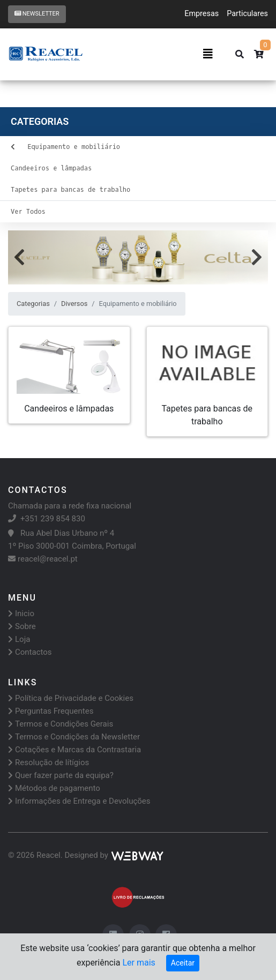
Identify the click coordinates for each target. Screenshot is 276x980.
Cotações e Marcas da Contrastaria (74, 750)
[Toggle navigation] (208, 54)
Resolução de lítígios (49, 762)
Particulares (247, 14)
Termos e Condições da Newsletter (74, 737)
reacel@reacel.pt (43, 559)
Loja (19, 639)
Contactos (30, 652)
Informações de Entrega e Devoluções (79, 801)
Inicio (21, 614)
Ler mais (139, 963)
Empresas (202, 14)
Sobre (22, 626)
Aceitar (183, 963)
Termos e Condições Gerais (61, 724)
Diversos (74, 304)
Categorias (33, 304)
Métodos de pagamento (54, 788)
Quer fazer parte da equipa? (61, 775)
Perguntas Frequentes (51, 711)
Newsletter (37, 14)
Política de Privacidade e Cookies (71, 698)
